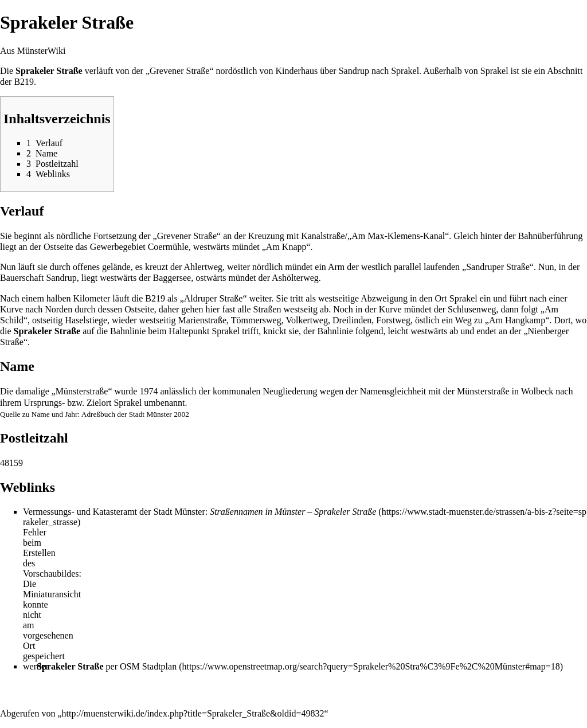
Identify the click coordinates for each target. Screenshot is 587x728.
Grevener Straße (179, 71)
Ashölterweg (295, 278)
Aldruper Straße (214, 298)
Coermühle (168, 247)
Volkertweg (306, 320)
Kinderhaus (296, 71)
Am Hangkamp (517, 320)
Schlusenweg (472, 309)
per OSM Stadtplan (107, 666)
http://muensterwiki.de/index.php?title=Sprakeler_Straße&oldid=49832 (193, 713)
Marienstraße (202, 320)
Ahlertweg (203, 267)
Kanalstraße (323, 236)
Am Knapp (286, 247)
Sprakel (405, 71)
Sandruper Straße (498, 267)
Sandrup (354, 71)
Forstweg (393, 320)
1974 (148, 391)
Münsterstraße (483, 391)
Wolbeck (537, 391)
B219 (24, 82)
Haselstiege (86, 320)
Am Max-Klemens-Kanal (398, 236)
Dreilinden (352, 320)
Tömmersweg (256, 320)
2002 (181, 414)
